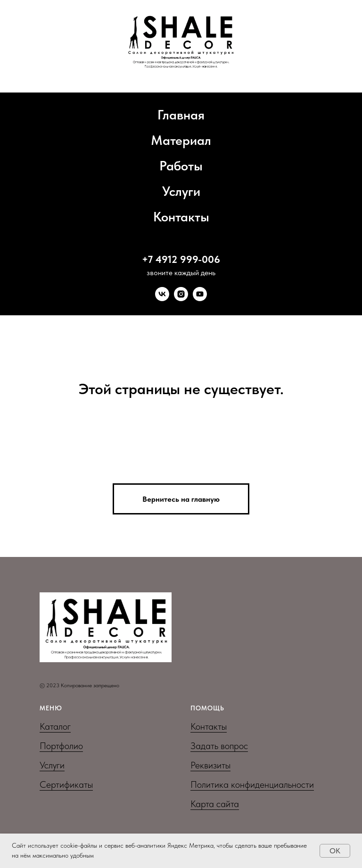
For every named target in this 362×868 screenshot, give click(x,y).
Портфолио (61, 746)
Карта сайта (215, 804)
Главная (181, 115)
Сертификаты (66, 784)
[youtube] (200, 294)
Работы (181, 166)
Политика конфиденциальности (252, 784)
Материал (181, 140)
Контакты (181, 217)
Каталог (55, 726)
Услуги (181, 191)
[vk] (162, 294)
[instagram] (181, 294)
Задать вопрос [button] (219, 746)
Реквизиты (210, 765)
